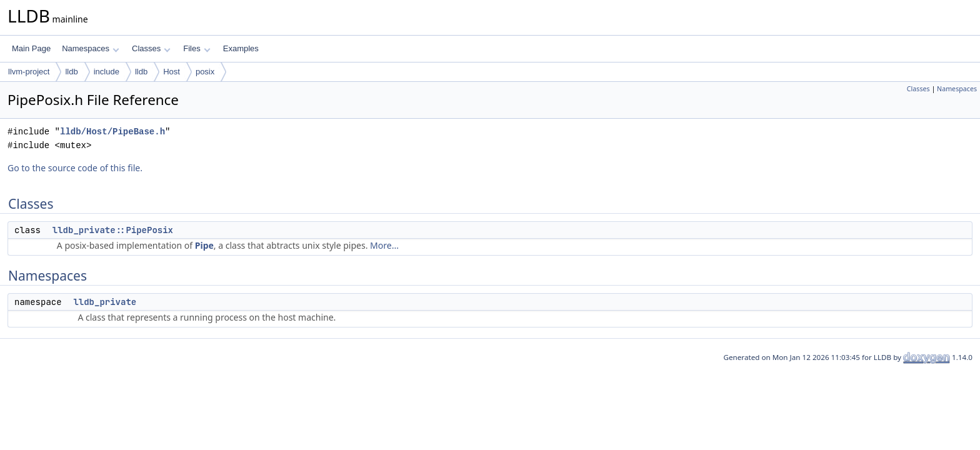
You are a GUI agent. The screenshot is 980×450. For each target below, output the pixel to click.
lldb (71, 72)
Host (172, 72)
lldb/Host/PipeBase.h (112, 132)
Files (197, 48)
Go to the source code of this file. (75, 168)
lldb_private (105, 302)
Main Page (31, 48)
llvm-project (29, 72)
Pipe (204, 245)
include (107, 72)
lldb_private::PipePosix (113, 230)
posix (205, 72)
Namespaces (90, 48)
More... (384, 245)
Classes (151, 48)
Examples (241, 48)
